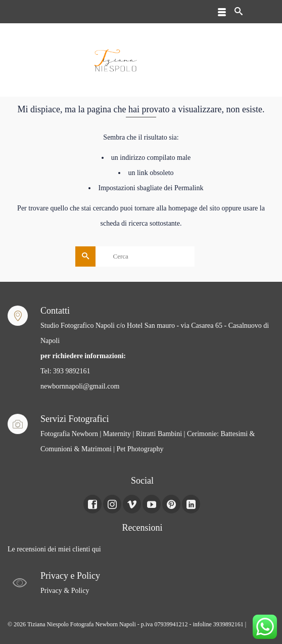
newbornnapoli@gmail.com (80, 386)
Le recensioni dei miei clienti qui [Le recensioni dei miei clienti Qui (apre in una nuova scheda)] (54, 549)
